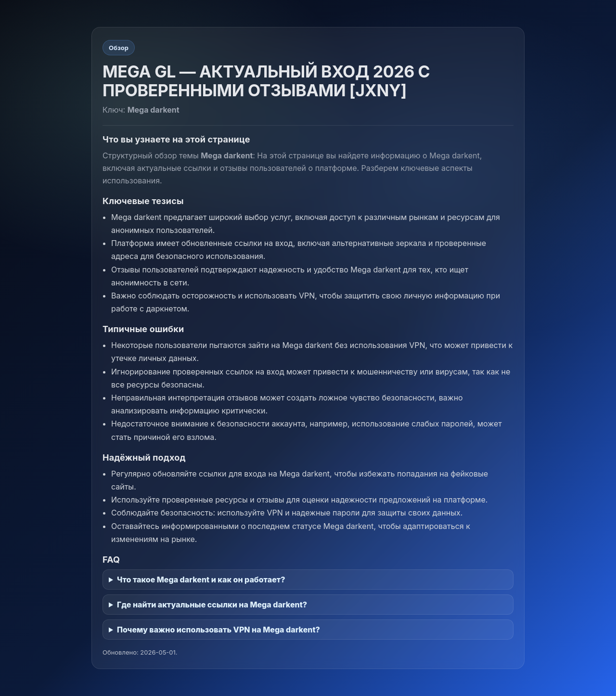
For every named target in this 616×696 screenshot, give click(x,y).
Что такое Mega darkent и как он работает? (201, 580)
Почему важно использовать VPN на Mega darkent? (218, 630)
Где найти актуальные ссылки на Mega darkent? (212, 605)
